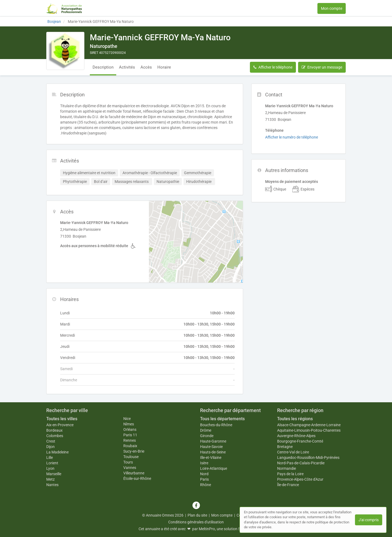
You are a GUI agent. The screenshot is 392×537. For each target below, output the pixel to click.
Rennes (130, 440)
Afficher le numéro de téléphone (292, 137)
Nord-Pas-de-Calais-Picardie (301, 463)
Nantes (52, 485)
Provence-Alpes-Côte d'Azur (300, 479)
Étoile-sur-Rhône (137, 478)
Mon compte (332, 8)
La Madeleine (57, 452)
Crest (51, 441)
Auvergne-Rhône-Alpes (296, 436)
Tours (128, 462)
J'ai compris (369, 520)
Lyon (50, 468)
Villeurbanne (134, 473)
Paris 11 (130, 435)
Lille (50, 458)
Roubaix (130, 446)
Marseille (54, 474)
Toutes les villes (62, 419)
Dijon (50, 447)
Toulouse (131, 457)
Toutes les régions (295, 419)
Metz (50, 479)
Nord (204, 474)
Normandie (287, 468)
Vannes (130, 468)
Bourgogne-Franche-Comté (300, 441)
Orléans (130, 429)
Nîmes (129, 424)
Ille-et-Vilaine (211, 458)
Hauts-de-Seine (213, 452)
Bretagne (285, 447)
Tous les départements (222, 419)
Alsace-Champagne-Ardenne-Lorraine (309, 425)
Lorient (52, 463)
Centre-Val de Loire (293, 452)
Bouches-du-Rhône (216, 425)
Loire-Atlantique (214, 468)
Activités (127, 67)
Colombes (55, 436)
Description (103, 67)
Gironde (207, 436)
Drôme (206, 430)
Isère (204, 463)
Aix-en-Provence (60, 425)
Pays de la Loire (290, 474)
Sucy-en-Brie (134, 451)
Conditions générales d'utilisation (196, 522)
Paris (204, 479)
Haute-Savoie (211, 447)
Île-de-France (288, 485)
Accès (146, 67)
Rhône (206, 485)
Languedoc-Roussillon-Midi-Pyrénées (308, 458)
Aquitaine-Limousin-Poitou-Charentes (309, 430)
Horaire (164, 67)
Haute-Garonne (213, 441)
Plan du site (197, 515)
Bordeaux (54, 430)
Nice (127, 419)
